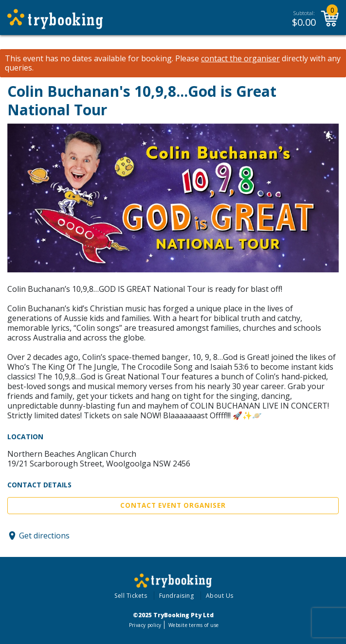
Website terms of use (193, 625)
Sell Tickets (131, 596)
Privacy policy (145, 625)
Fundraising (177, 596)
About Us (220, 596)
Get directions (44, 536)
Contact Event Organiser (173, 505)
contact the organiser (240, 59)
